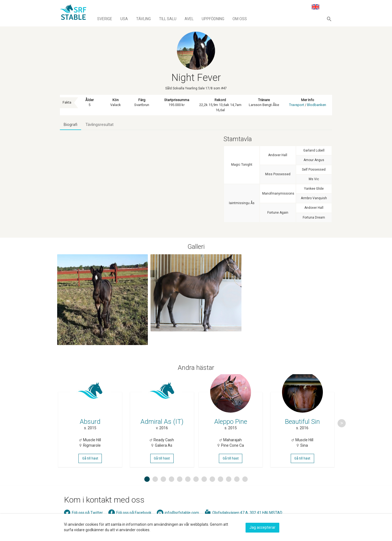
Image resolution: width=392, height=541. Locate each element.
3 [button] (163, 488)
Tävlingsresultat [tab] (100, 125)
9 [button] (212, 488)
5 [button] (180, 488)
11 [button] (229, 488)
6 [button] (188, 488)
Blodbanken (317, 105)
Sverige (105, 19)
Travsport (297, 105)
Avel (189, 19)
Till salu (168, 19)
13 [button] (246, 488)
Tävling (143, 19)
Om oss (240, 19)
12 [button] (238, 488)
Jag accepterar (262, 527)
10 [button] (221, 488)
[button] (329, 19)
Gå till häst (91, 464)
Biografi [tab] (71, 125)
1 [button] (147, 488)
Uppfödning (213, 19)
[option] (91, 428)
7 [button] (196, 488)
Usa (124, 19)
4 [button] (171, 488)
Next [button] (342, 428)
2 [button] (155, 488)
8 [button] (204, 488)
